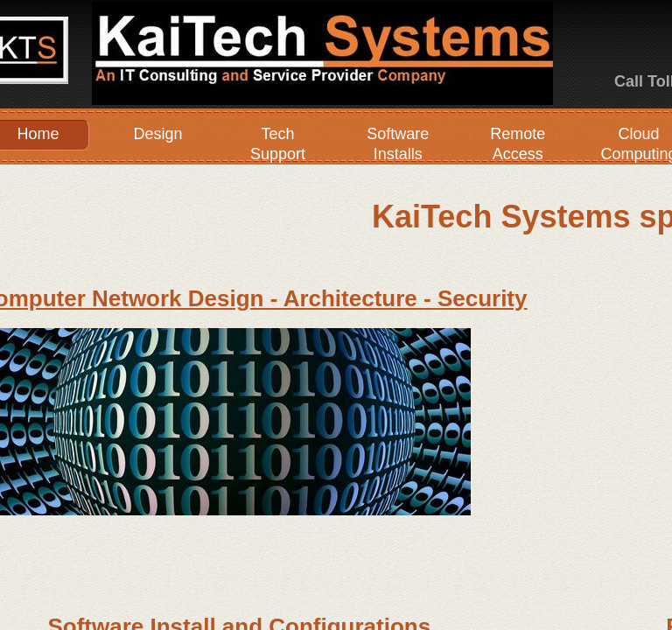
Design (157, 134)
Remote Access (518, 144)
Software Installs (398, 144)
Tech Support (278, 144)
